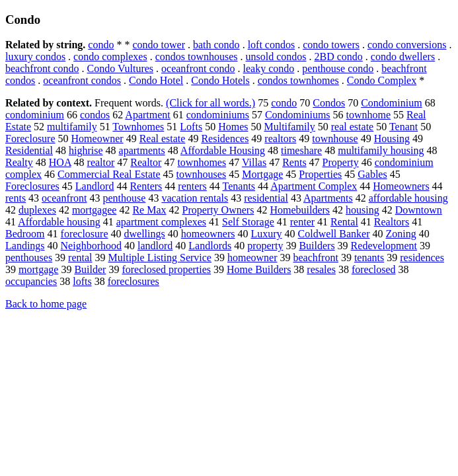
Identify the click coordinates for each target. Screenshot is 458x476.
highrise (86, 150)
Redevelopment (384, 246)
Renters (146, 186)
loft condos (272, 45)
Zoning (401, 234)
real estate (352, 127)
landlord (155, 246)
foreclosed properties (166, 269)
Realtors (392, 222)
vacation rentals (195, 198)
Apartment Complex (314, 186)
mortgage (38, 269)
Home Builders (259, 269)
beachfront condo (42, 68)
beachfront (315, 258)
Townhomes (138, 127)
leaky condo (269, 68)
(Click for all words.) (210, 103)
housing (363, 210)
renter (302, 222)
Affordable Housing (223, 150)
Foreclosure (30, 139)
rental (80, 258)
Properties (320, 174)
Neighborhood (91, 246)
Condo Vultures (121, 68)
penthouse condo (338, 68)
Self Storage (248, 222)
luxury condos (35, 57)
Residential (29, 150)
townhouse (335, 139)
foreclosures (134, 281)
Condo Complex (382, 80)
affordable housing (408, 198)
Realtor (146, 162)
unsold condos (276, 57)
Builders (317, 246)
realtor (101, 162)
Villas (254, 162)
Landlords (210, 246)
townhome (369, 115)
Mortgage (262, 174)
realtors (280, 139)
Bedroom (25, 234)
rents (16, 198)
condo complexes (110, 57)
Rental (344, 222)
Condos (329, 103)
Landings (25, 246)
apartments (142, 150)
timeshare (301, 150)
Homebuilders (300, 210)
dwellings (145, 234)
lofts (82, 281)
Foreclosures (32, 186)
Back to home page (46, 304)
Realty (19, 162)
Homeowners (401, 186)
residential (266, 198)
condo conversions (407, 45)
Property (341, 162)
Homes (233, 127)
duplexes (37, 210)
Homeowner (97, 139)
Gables (372, 174)
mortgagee (95, 210)
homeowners (208, 234)
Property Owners (218, 210)
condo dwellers (403, 57)
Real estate (163, 139)
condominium (35, 115)
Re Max (149, 210)
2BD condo (339, 57)
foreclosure (85, 234)
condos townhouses (197, 57)
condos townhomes (298, 80)
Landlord (95, 186)
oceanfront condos (82, 80)
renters (192, 186)
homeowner (252, 258)
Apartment (147, 115)
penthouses (29, 258)
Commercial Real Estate (109, 174)
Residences (225, 139)
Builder (90, 269)
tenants (369, 258)
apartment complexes (161, 222)
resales (321, 269)
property (265, 246)
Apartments (328, 198)
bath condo (216, 45)
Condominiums (298, 115)
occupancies (31, 281)
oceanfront (64, 198)
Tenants (239, 186)
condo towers (331, 45)
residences (422, 258)
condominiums (218, 115)
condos (95, 115)
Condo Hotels (220, 80)
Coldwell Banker (334, 234)
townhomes (202, 162)
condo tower (159, 45)
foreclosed (374, 269)
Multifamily (289, 127)
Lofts (191, 127)
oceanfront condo (198, 68)
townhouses (202, 174)
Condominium (391, 103)
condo (101, 45)
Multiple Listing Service (160, 258)
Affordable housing (59, 222)
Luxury (267, 234)
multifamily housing (381, 150)
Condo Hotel (156, 80)
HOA (60, 162)
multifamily (72, 127)
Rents (294, 162)
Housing (392, 139)
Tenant (403, 127)
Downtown (419, 210)
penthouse (125, 198)
